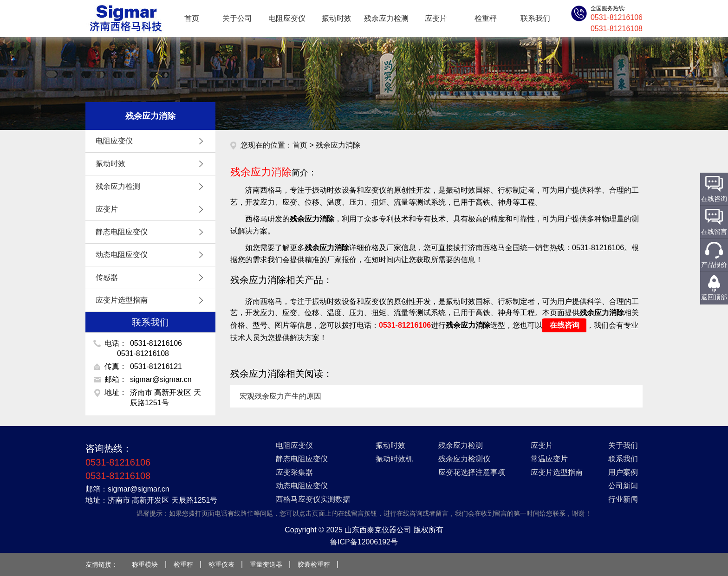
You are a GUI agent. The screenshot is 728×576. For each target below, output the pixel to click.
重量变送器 (266, 564)
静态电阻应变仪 (152, 232)
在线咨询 (565, 325)
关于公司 (237, 18)
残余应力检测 (386, 18)
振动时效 (337, 18)
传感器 (152, 278)
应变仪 (125, 19)
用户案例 (623, 472)
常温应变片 (549, 459)
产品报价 (714, 265)
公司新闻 (623, 486)
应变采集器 (294, 472)
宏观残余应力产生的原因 (280, 396)
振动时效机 (394, 459)
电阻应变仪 (287, 18)
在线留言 (714, 232)
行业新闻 (623, 499)
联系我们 (535, 18)
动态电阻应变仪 (152, 255)
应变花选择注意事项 (472, 472)
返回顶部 (714, 297)
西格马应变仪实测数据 (313, 499)
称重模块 (145, 564)
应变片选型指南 (152, 300)
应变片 (436, 18)
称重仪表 (221, 564)
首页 (192, 18)
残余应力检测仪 (464, 459)
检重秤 (486, 18)
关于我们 (623, 445)
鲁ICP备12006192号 (364, 542)
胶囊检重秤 (314, 564)
